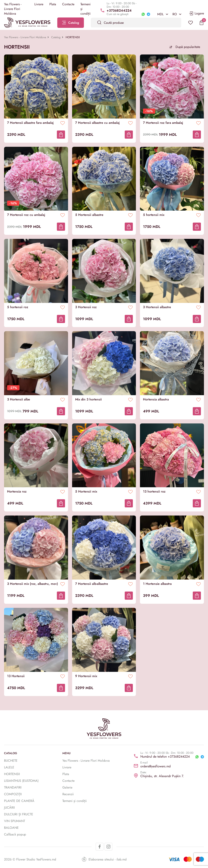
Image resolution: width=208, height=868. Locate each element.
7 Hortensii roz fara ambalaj (163, 123)
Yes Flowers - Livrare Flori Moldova (13, 9)
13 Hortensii (16, 676)
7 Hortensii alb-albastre (92, 584)
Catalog (56, 37)
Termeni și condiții (75, 801)
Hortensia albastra (156, 399)
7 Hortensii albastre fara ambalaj (30, 123)
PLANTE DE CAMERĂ (19, 801)
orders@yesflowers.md (155, 766)
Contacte (68, 4)
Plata (53, 4)
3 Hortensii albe (19, 399)
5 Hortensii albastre (89, 215)
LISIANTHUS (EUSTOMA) (21, 781)
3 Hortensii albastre (157, 307)
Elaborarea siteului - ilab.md (104, 859)
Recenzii (68, 794)
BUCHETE (11, 761)
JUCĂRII (9, 808)
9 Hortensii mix (86, 676)
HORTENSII (12, 774)
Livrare (39, 4)
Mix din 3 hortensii (88, 399)
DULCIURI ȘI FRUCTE (19, 814)
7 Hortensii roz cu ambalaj (26, 215)
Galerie (67, 787)
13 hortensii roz (154, 492)
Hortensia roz (17, 492)
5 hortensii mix (154, 215)
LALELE (9, 767)
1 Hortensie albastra (157, 584)
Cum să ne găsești (118, 14)
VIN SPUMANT (15, 821)
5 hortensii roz (18, 307)
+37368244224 (119, 10)
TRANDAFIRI (13, 787)
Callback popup (15, 834)
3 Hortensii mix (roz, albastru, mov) (32, 584)
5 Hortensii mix (86, 492)
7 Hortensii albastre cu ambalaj (97, 123)
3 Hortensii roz (86, 307)
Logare (196, 13)
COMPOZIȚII (13, 794)
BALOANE (11, 828)
